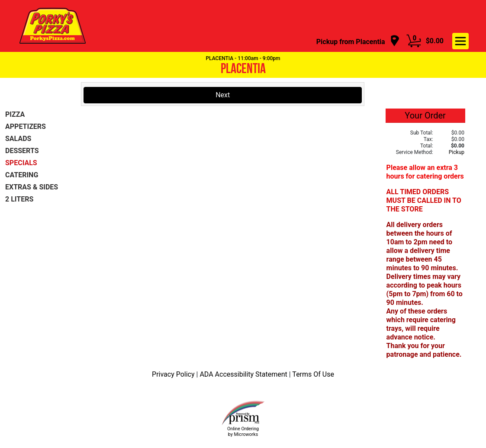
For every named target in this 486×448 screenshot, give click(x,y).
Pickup (457, 152)
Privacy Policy (174, 374)
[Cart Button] (414, 41)
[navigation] (358, 41)
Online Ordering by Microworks (243, 432)
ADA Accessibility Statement (244, 374)
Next (223, 95)
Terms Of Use (313, 374)
